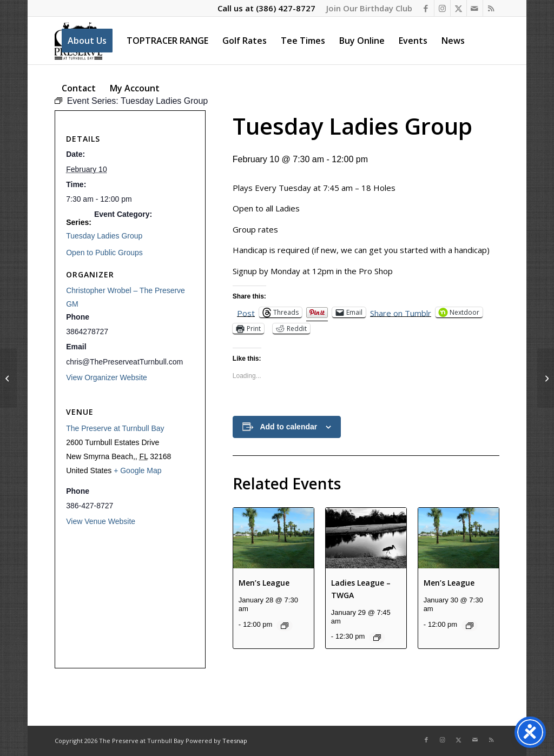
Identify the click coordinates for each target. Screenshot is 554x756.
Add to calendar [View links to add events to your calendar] (288, 427)
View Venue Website (101, 521)
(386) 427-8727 (286, 8)
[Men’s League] (8, 378)
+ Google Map (137, 470)
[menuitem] (367, 8)
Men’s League (264, 583)
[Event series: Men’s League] (285, 626)
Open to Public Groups (104, 253)
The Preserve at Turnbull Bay (115, 428)
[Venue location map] (130, 596)
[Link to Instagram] (442, 8)
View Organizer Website (107, 377)
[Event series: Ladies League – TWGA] (377, 638)
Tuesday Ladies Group (104, 236)
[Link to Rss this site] (491, 8)
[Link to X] (459, 8)
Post (246, 312)
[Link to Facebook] (426, 8)
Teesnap (235, 741)
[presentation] (273, 538)
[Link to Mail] (475, 8)
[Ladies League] (546, 378)
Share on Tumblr (401, 312)
